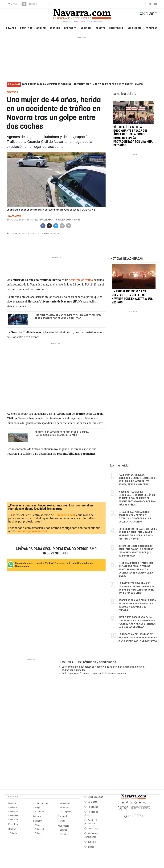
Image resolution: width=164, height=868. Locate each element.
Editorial (14, 833)
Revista (100, 28)
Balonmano (65, 803)
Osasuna (55, 28)
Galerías (63, 830)
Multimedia (134, 28)
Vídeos (63, 834)
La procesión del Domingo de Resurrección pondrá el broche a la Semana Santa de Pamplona (138, 638)
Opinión (41, 28)
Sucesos (14, 811)
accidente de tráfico (50, 233)
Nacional (86, 28)
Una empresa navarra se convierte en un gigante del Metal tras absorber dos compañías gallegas (69, 317)
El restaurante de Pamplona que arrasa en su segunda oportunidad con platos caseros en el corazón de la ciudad (136, 570)
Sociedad (14, 819)
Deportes (70, 28)
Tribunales (15, 815)
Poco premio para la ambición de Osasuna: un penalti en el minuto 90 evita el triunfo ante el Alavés (82, 84)
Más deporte (65, 811)
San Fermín (116, 28)
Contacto (92, 802)
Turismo (92, 842)
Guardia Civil (19, 233)
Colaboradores (41, 803)
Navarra (11, 28)
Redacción (14, 216)
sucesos (32, 233)
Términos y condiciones (99, 662)
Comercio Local (65, 515)
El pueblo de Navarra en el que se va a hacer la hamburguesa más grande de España (62, 434)
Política (13, 807)
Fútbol (38, 825)
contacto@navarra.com (32, 531)
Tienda (91, 847)
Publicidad (93, 807)
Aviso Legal (93, 829)
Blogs (37, 807)
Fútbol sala (65, 807)
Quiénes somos (95, 797)
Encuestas (40, 811)
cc (145, 803)
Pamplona (26, 28)
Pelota (38, 833)
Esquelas (152, 28)
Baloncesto (40, 829)
